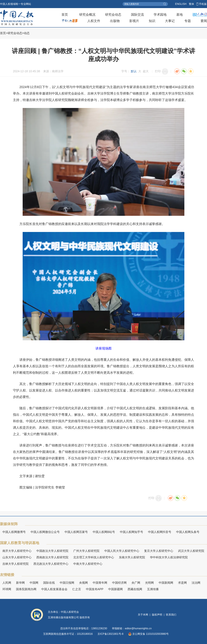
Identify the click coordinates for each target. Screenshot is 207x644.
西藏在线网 (135, 589)
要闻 (204, 21)
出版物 (115, 21)
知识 (152, 21)
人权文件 (94, 21)
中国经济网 (119, 583)
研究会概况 (87, 15)
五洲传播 (153, 589)
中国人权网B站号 (104, 532)
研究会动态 (113, 15)
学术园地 (160, 15)
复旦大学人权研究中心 (159, 551)
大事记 (170, 21)
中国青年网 (100, 583)
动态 (27, 33)
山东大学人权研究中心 (17, 557)
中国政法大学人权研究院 (52, 551)
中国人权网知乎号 (131, 532)
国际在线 (49, 583)
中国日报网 (67, 583)
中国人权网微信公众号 (45, 532)
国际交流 (137, 15)
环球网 (7, 589)
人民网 (7, 583)
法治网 (196, 583)
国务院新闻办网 (26, 589)
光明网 (149, 583)
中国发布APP (95, 589)
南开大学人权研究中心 (17, 551)
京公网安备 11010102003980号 (148, 634)
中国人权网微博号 (14, 532)
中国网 (34, 583)
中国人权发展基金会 (54, 589)
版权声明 (157, 615)
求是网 (182, 583)
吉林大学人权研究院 (16, 564)
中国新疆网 (115, 589)
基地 (180, 15)
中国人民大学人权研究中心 (122, 551)
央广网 (136, 583)
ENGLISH (181, 4)
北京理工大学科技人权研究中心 (94, 557)
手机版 (203, 4)
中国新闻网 (166, 583)
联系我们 (171, 615)
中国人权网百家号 (76, 532)
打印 (158, 71)
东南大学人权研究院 (132, 557)
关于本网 (143, 615)
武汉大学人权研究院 (191, 551)
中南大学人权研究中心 (88, 564)
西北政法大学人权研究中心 (51, 564)
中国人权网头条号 (188, 532)
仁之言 (77, 589)
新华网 (20, 583)
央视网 (83, 583)
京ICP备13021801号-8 (110, 634)
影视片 (134, 21)
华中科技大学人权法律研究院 (169, 557)
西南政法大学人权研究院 (52, 557)
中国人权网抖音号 (160, 532)
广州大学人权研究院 (86, 551)
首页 (65, 15)
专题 (188, 21)
